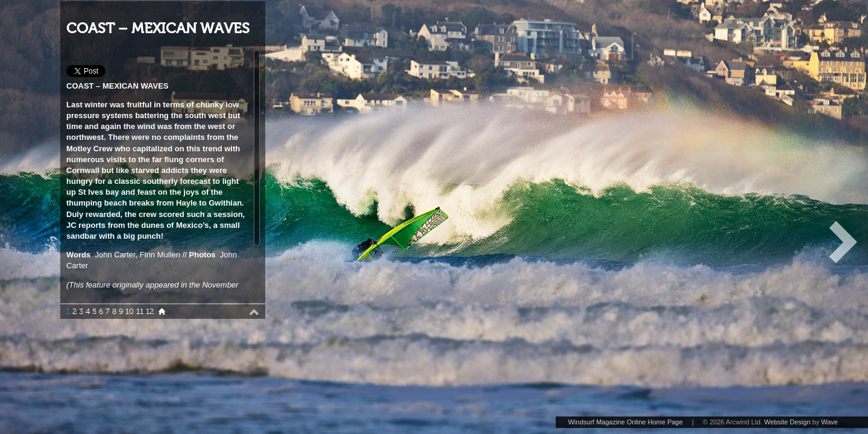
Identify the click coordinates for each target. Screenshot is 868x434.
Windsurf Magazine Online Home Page (625, 422)
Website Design (788, 422)
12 (150, 312)
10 (130, 312)
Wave (829, 422)
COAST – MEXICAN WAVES (158, 29)
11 (140, 312)
